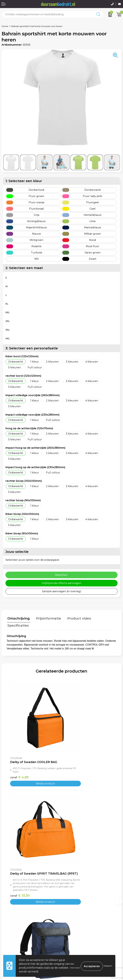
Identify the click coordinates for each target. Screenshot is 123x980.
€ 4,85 (19, 746)
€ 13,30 (75, 757)
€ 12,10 (74, 846)
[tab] (18, 618)
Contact (7, 928)
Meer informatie (75, 966)
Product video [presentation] (76, 618)
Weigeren (108, 966)
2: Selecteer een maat (24, 268)
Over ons (69, 885)
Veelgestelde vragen (76, 890)
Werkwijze (70, 895)
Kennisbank (71, 900)
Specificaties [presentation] (103, 618)
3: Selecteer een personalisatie (32, 348)
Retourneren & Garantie (17, 943)
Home (5, 26)
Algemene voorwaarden (79, 928)
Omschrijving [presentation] (18, 618)
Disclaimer (70, 943)
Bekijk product (34, 753)
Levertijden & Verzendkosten (20, 938)
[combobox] (48, 14)
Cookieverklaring (74, 933)
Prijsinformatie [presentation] (46, 618)
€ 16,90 (20, 846)
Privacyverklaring (74, 938)
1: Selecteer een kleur (24, 181)
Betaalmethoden (13, 933)
